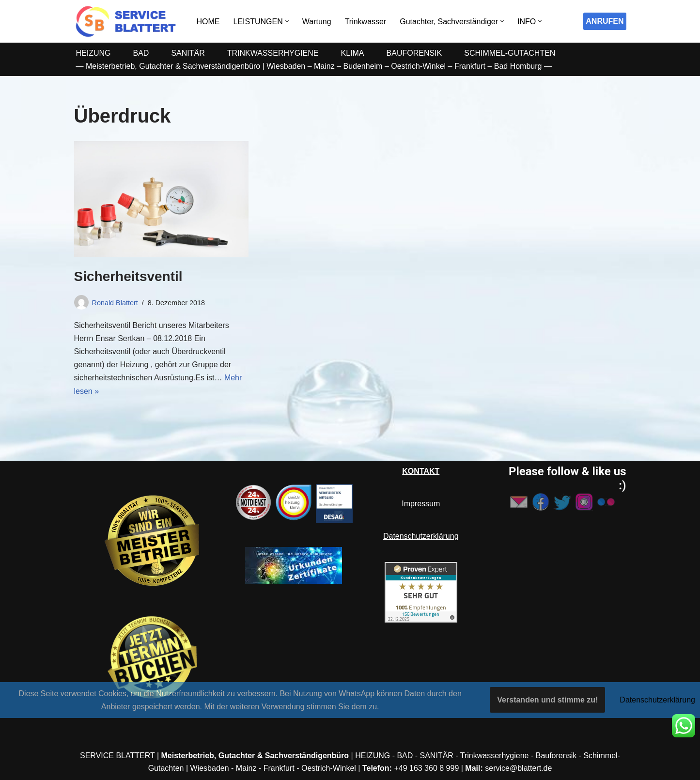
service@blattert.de (518, 768)
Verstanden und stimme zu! (547, 700)
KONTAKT (421, 471)
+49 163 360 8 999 (426, 768)
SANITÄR (188, 53)
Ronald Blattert (115, 303)
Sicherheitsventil (128, 276)
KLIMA (353, 53)
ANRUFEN (605, 21)
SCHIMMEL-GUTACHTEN (510, 53)
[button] (287, 21)
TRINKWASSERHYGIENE (273, 53)
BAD (141, 53)
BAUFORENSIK (414, 53)
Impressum (421, 504)
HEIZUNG (93, 53)
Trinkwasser (366, 22)
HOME (208, 22)
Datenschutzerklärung (421, 536)
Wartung (317, 22)
